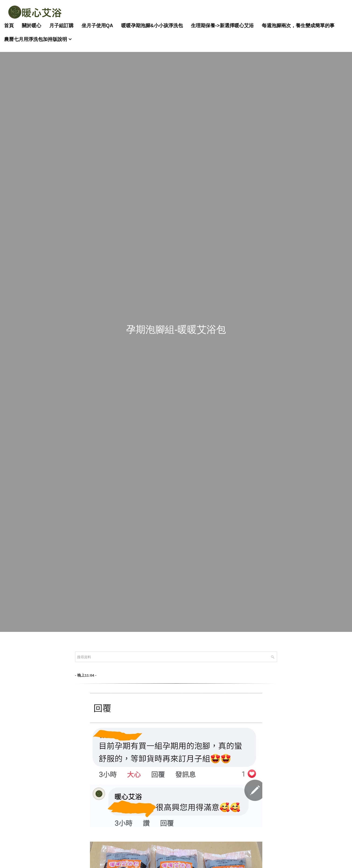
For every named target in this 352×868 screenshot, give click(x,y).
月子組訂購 (61, 26)
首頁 (9, 26)
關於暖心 (32, 26)
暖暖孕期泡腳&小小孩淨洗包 (152, 26)
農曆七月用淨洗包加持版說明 (36, 39)
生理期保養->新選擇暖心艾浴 (222, 26)
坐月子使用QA (97, 26)
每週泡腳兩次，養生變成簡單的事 (298, 26)
